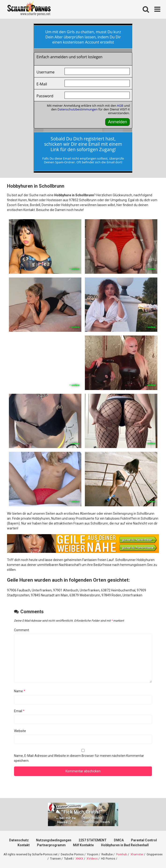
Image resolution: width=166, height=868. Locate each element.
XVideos (92, 859)
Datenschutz (19, 840)
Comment (22, 630)
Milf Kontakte (83, 845)
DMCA (119, 840)
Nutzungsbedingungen (54, 840)
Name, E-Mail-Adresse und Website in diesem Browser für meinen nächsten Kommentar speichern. (79, 758)
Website (20, 731)
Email (19, 711)
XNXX (79, 859)
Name (20, 691)
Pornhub (122, 854)
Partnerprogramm (51, 845)
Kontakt (24, 845)
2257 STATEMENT (93, 840)
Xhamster (137, 854)
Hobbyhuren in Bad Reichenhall (125, 845)
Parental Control (144, 840)
